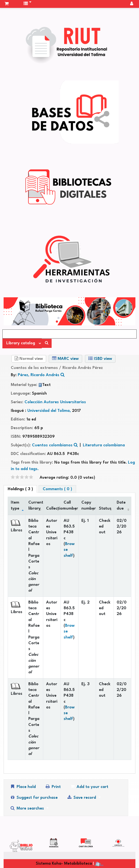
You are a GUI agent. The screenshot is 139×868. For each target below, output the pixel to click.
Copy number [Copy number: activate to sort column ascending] (89, 505)
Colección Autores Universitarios (55, 402)
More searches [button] (27, 808)
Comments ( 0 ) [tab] (57, 489)
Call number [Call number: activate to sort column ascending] (71, 505)
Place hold (23, 787)
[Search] (47, 343)
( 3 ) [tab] (20, 489)
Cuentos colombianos (52, 445)
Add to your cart (89, 787)
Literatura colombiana (104, 445)
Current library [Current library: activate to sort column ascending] (36, 505)
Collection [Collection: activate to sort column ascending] (53, 509)
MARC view (65, 359)
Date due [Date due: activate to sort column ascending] (121, 505)
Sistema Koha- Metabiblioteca (64, 864)
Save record (82, 797)
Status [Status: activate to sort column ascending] (105, 509)
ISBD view (100, 359)
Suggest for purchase (34, 797)
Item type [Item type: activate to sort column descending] (15, 505)
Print (53, 787)
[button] (7, 4)
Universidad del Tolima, (50, 411)
